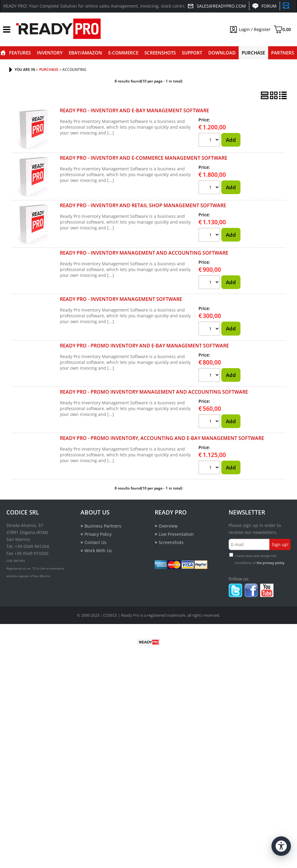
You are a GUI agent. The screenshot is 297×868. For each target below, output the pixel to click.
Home (3, 53)
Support (192, 53)
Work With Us (98, 551)
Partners (283, 53)
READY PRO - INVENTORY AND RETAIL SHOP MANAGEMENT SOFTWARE (143, 205)
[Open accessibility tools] (281, 846)
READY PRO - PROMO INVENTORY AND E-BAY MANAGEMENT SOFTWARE (144, 346)
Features (20, 53)
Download (222, 53)
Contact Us (95, 542)
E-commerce (123, 53)
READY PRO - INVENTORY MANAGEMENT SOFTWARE (121, 299)
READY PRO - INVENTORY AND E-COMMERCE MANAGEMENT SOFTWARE (144, 158)
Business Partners (103, 526)
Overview (168, 526)
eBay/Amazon (85, 53)
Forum (269, 6)
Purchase (253, 53)
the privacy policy (271, 563)
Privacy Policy (98, 534)
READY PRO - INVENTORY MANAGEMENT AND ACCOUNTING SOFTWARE (144, 253)
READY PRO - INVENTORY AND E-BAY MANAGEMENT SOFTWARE (135, 110)
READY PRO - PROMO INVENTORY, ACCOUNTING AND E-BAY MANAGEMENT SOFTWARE (162, 438)
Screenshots (160, 53)
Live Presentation (176, 534)
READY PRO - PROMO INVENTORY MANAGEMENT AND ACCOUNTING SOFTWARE (154, 392)
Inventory (50, 53)
